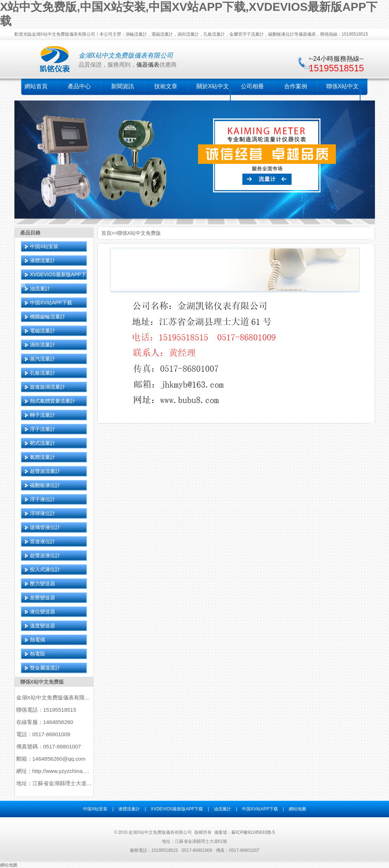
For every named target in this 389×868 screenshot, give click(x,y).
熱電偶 (37, 640)
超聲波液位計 (45, 555)
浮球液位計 (43, 513)
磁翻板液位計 (45, 485)
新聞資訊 (123, 86)
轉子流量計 (43, 415)
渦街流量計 (43, 345)
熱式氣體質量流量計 (53, 401)
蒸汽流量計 (43, 359)
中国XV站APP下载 (51, 303)
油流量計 (40, 288)
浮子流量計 (43, 429)
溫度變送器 (43, 626)
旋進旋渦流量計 (48, 387)
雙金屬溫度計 (45, 668)
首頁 (106, 233)
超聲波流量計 (45, 471)
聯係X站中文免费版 (42, 682)
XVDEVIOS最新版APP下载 (177, 809)
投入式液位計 (45, 569)
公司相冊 (252, 86)
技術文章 (166, 86)
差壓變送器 (43, 598)
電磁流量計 (43, 331)
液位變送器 (43, 612)
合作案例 (296, 86)
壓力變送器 (43, 583)
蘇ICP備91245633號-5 (253, 832)
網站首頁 (36, 86)
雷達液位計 (43, 541)
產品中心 (79, 86)
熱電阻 (37, 654)
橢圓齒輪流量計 (48, 317)
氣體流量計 (43, 457)
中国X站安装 (44, 246)
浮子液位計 (43, 499)
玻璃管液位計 (45, 527)
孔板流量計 (43, 373)
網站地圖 (297, 809)
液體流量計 (43, 260)
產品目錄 (30, 233)
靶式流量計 (43, 443)
